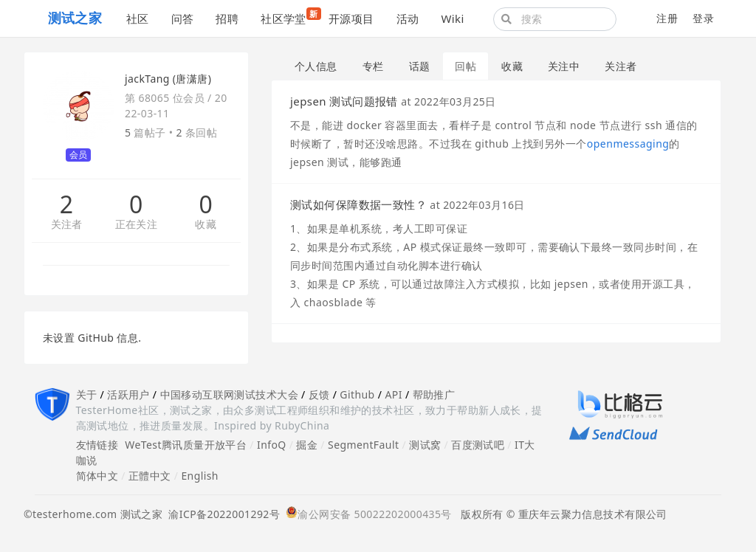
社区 (138, 18)
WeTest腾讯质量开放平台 (186, 445)
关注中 (564, 66)
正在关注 (137, 225)
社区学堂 (289, 17)
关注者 (67, 225)
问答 (183, 18)
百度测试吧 (478, 445)
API (393, 394)
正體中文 (150, 476)
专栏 (373, 66)
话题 (420, 66)
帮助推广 (434, 394)
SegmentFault (363, 445)
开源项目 (351, 18)
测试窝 (425, 445)
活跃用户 (128, 394)
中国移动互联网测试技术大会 (229, 394)
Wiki (452, 18)
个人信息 (316, 66)
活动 (408, 18)
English (200, 476)
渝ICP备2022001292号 (221, 514)
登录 (703, 18)
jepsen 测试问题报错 (344, 101)
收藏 (206, 225)
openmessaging (628, 144)
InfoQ (272, 445)
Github (357, 394)
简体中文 (97, 476)
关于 (87, 394)
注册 (667, 18)
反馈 (319, 394)
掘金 (307, 445)
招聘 (227, 18)
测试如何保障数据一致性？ (358, 204)
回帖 (465, 66)
